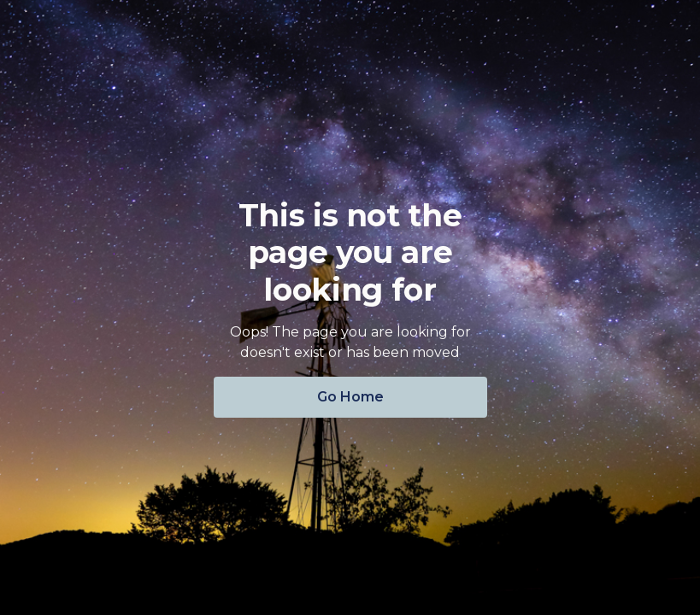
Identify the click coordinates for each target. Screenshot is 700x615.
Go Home (350, 397)
